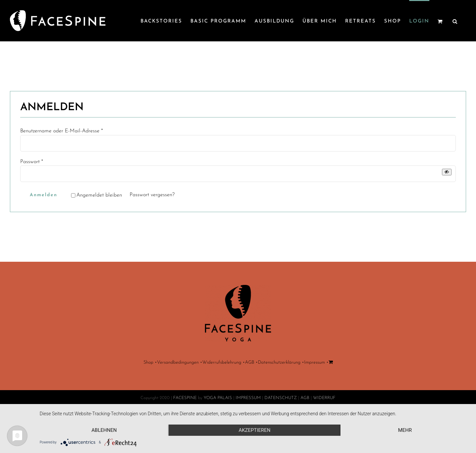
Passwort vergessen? (152, 195)
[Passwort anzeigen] (447, 172)
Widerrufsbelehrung (222, 394)
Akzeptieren (255, 430)
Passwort (32, 162)
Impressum (315, 394)
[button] (455, 21)
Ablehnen (104, 430)
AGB (250, 394)
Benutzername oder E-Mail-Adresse (61, 131)
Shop (148, 394)
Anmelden (43, 195)
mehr (405, 430)
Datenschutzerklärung (279, 394)
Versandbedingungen (178, 394)
